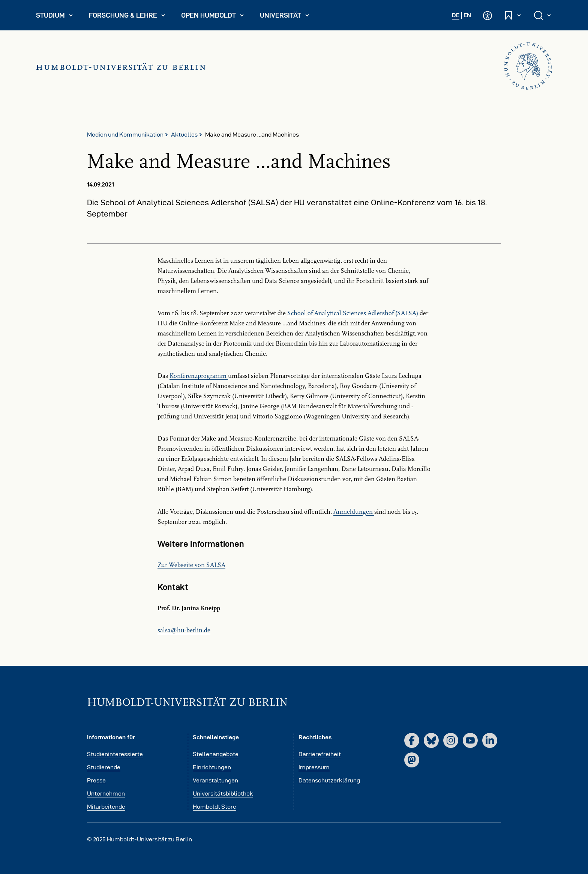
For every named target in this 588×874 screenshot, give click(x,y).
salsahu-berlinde (184, 630)
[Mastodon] (412, 760)
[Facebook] (412, 740)
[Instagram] (451, 740)
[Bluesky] (431, 740)
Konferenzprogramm (199, 376)
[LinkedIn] (490, 740)
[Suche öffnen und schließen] (543, 15)
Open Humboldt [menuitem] (216, 17)
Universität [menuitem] (288, 17)
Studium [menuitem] (58, 17)
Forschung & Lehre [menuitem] (127, 17)
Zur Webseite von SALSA (191, 565)
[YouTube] (470, 740)
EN (467, 15)
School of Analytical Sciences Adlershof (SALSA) (353, 313)
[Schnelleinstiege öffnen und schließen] (513, 15)
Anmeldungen (354, 512)
